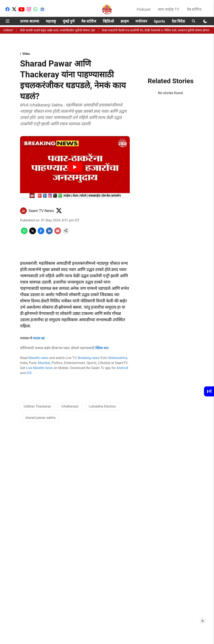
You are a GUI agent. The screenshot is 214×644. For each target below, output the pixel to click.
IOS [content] (29, 373)
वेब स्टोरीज (194, 9)
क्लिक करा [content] (102, 348)
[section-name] (75, 54)
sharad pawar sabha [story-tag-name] (40, 418)
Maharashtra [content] (118, 358)
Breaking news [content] (89, 358)
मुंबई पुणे (69, 21)
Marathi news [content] (38, 358)
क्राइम (125, 21)
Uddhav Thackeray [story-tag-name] (37, 406)
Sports (159, 21)
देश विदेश (178, 21)
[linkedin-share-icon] (49, 233)
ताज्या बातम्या (29, 21)
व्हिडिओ (108, 21)
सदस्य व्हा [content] (39, 338)
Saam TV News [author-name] (41, 211)
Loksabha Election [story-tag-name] (102, 406)
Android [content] (122, 368)
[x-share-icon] (33, 233)
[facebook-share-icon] (41, 233)
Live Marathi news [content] (40, 368)
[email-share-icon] (58, 233)
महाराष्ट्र (51, 21)
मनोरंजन (141, 21)
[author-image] (23, 211)
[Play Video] (75, 167)
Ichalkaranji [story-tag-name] (70, 406)
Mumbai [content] (44, 363)
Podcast (144, 9)
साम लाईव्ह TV (169, 9)
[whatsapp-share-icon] (24, 233)
